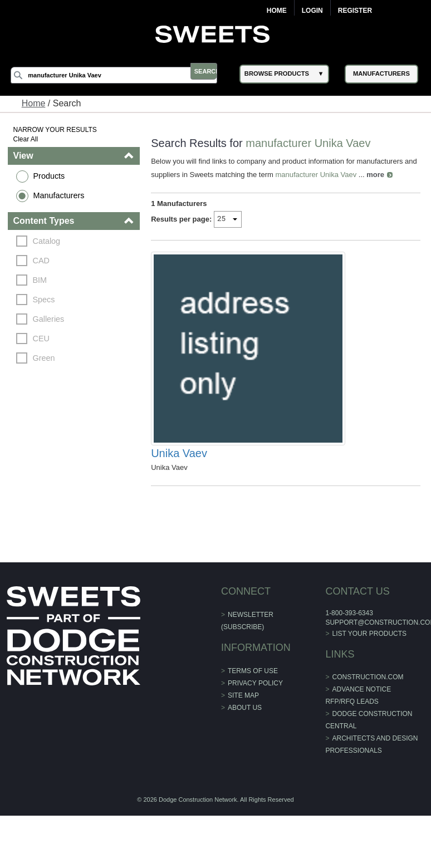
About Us (245, 762)
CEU (44, 339)
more (391, 175)
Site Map (243, 750)
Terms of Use (253, 725)
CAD (44, 261)
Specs (47, 300)
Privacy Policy (255, 738)
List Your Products (368, 688)
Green (47, 358)
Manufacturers (62, 195)
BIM (43, 280)
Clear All (29, 139)
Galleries (52, 319)
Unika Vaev (180, 508)
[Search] (123, 75)
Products (52, 176)
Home (277, 11)
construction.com (366, 732)
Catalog (50, 241)
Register (355, 11)
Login (312, 11)
